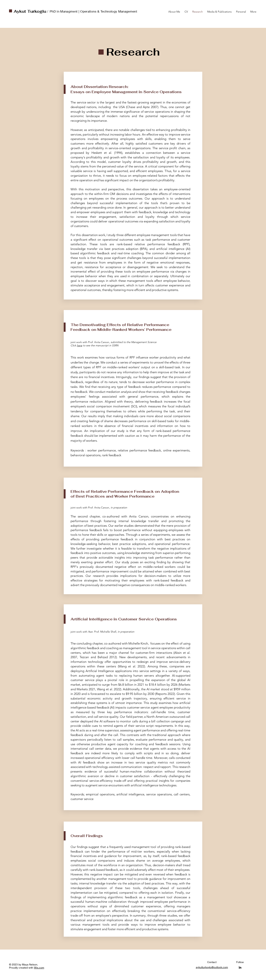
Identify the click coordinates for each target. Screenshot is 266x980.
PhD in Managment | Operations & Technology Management (94, 11)
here (80, 345)
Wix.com (39, 968)
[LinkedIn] (240, 967)
